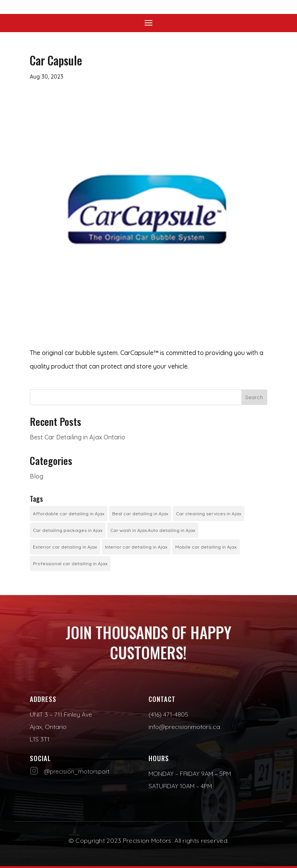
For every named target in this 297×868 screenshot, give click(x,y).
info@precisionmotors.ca (184, 727)
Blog (37, 476)
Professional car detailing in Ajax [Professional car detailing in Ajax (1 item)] (70, 564)
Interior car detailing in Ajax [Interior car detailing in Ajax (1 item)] (136, 547)
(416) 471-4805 (168, 714)
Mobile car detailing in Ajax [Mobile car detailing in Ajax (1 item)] (206, 547)
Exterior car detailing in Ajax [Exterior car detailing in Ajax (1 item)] (65, 547)
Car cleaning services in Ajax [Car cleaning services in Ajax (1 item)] (209, 514)
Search (254, 397)
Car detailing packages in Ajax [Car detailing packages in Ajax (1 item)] (68, 530)
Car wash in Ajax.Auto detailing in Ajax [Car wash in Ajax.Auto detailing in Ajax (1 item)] (153, 530)
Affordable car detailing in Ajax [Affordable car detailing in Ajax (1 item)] (69, 514)
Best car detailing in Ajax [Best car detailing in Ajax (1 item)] (140, 514)
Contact (162, 699)
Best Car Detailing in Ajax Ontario (78, 437)
